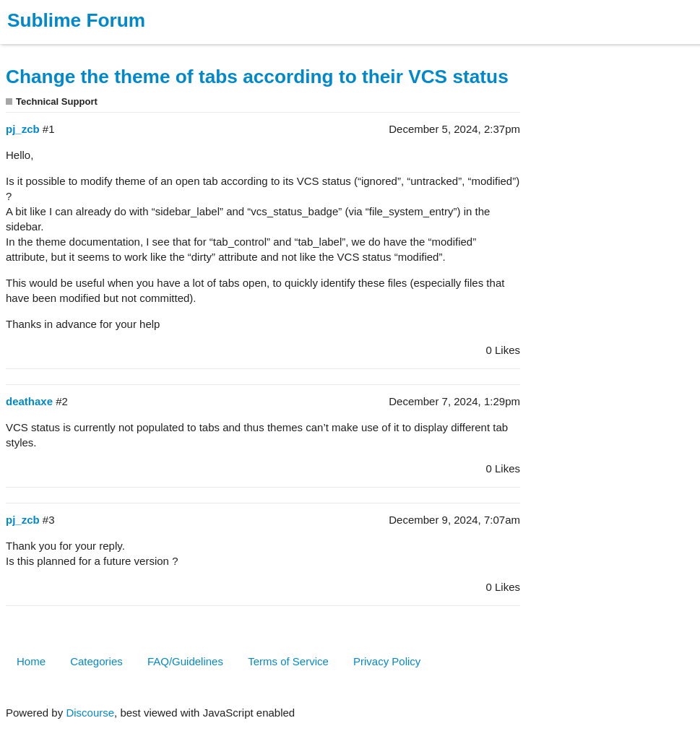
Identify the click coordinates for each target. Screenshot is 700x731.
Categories (96, 661)
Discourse (90, 713)
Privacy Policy (387, 661)
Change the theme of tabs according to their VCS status (257, 77)
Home (31, 661)
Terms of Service (288, 661)
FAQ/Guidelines (185, 661)
